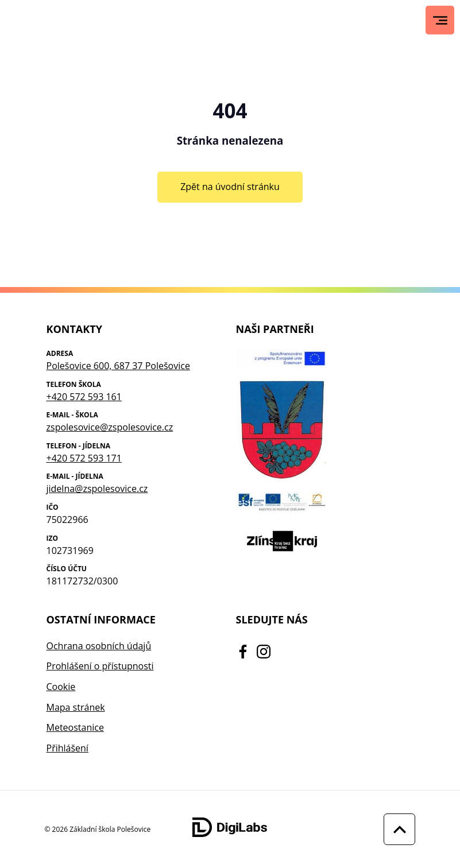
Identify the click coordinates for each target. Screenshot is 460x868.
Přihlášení (67, 748)
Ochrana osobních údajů (99, 646)
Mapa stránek (76, 707)
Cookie (61, 687)
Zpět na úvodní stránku (230, 187)
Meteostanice (75, 727)
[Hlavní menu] (440, 20)
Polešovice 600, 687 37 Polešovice (118, 366)
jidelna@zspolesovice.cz (97, 489)
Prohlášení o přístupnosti (100, 666)
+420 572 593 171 (84, 458)
